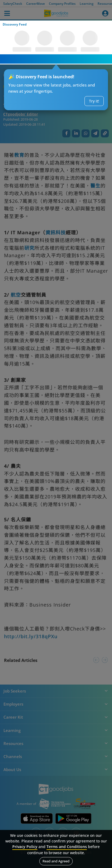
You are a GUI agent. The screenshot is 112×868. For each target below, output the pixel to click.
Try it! (94, 101)
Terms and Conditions (67, 847)
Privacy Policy (25, 847)
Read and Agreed (56, 861)
